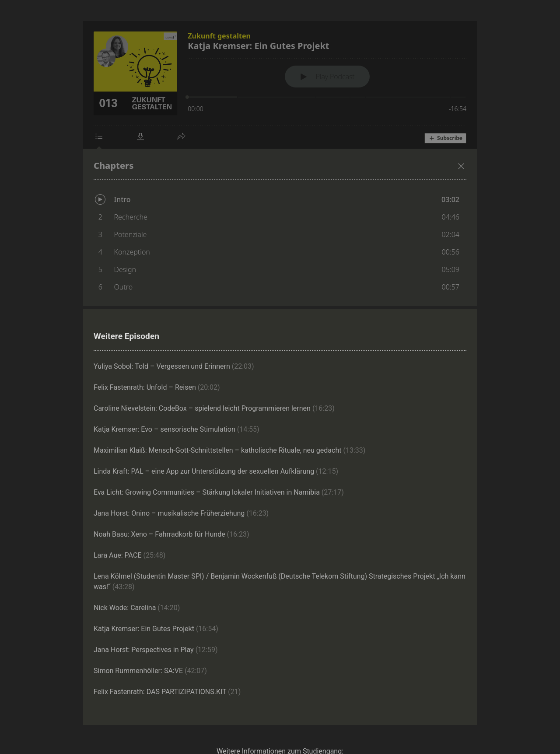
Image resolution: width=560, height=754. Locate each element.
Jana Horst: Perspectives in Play (156, 650)
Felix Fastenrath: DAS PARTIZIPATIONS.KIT (167, 692)
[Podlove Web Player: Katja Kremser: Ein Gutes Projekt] (280, 164)
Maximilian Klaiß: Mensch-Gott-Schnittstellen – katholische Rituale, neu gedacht (229, 450)
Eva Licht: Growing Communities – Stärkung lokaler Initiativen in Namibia (219, 492)
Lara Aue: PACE (129, 555)
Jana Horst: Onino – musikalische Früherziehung (181, 513)
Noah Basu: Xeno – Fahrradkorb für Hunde (171, 534)
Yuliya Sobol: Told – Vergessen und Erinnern (174, 366)
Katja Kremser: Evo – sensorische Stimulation (177, 429)
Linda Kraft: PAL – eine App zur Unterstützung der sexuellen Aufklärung (216, 471)
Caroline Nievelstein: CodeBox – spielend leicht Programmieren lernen (214, 408)
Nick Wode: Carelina (137, 608)
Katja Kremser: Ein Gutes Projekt (156, 629)
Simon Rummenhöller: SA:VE (150, 671)
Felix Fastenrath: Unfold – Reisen (157, 387)
